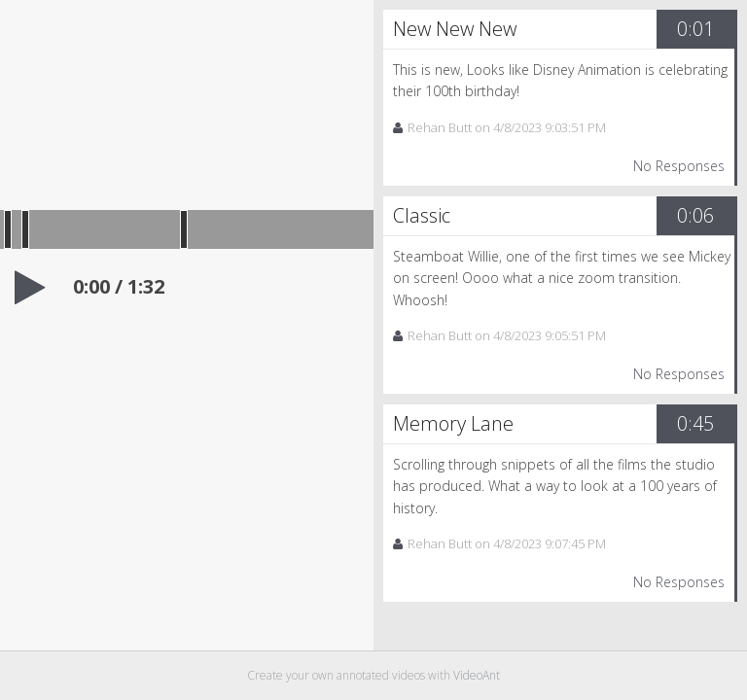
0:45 (695, 423)
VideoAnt (477, 675)
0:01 (695, 29)
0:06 (695, 215)
